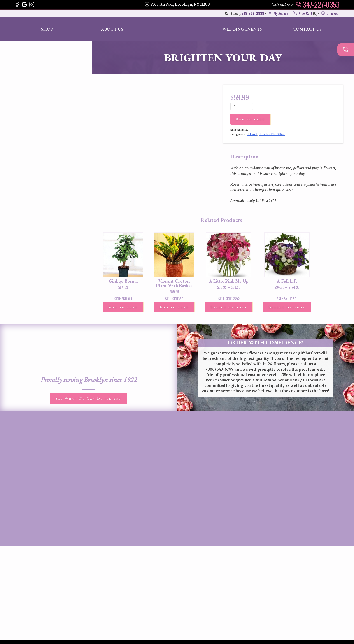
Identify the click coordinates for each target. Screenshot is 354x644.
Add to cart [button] (123, 307)
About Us (112, 29)
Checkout (330, 13)
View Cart (302, 13)
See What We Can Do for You (89, 398)
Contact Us (307, 29)
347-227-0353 (318, 5)
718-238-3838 (253, 13)
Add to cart (250, 119)
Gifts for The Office (272, 134)
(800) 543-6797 (220, 369)
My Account (278, 13)
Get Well (252, 134)
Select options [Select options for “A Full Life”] (287, 307)
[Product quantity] (242, 106)
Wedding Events (242, 29)
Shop (47, 29)
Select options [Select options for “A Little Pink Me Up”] (229, 307)
